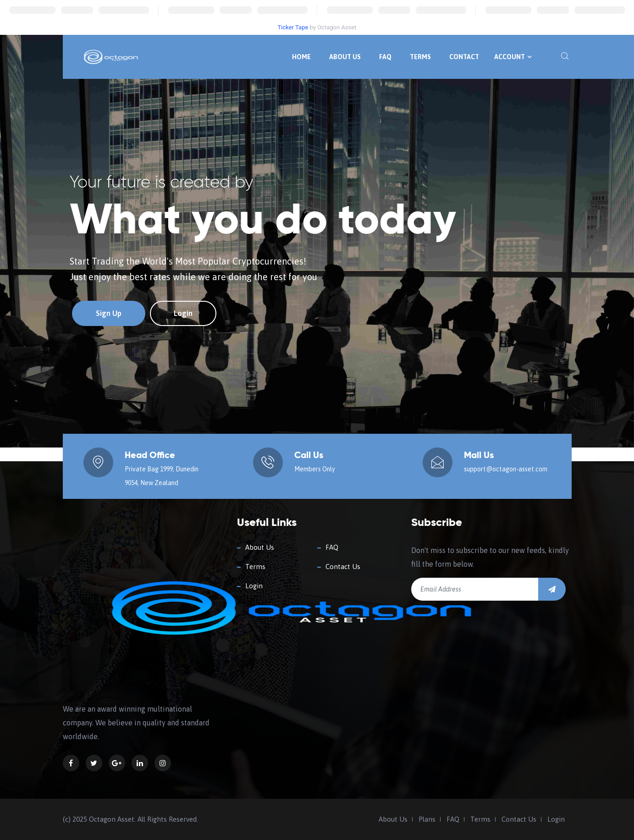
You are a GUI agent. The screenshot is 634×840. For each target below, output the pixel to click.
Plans (427, 819)
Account (513, 57)
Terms (420, 57)
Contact (464, 57)
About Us (345, 57)
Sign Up (109, 313)
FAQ (385, 57)
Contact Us (343, 566)
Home (301, 57)
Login (183, 313)
